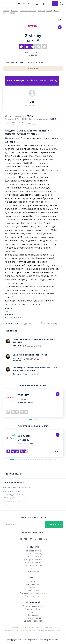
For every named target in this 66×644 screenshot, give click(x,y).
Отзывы (22, 440)
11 (41, 53)
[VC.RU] (45, 539)
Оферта (48, 631)
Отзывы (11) (21, 63)
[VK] (26, 539)
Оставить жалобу (33, 554)
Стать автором (33, 557)
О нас (33, 582)
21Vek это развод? (45, 11)
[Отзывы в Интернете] (6, 3)
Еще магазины (33, 68)
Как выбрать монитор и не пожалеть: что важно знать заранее (35, 369)
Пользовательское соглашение (32, 631)
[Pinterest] (31, 539)
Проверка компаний (33, 560)
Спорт (9, 508)
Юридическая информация (20, 628)
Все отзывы (33, 572)
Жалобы (40, 63)
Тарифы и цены (33, 618)
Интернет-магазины (28, 11)
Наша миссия (33, 585)
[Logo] (33, 26)
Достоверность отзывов (33, 593)
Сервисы (33, 588)
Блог (33, 569)
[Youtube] (40, 539)
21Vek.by (32, 116)
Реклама (33, 612)
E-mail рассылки (33, 563)
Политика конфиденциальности (44, 628)
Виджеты (33, 615)
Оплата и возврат (33, 621)
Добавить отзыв (55, 4)
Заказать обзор (33, 609)
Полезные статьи (33, 566)
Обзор (31, 63)
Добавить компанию (33, 606)
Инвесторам (33, 590)
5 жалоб (33, 55)
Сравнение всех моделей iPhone (30, 355)
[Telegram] (21, 539)
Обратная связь (33, 596)
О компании (9, 63)
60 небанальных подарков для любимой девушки (34, 341)
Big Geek (24, 436)
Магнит (23, 395)
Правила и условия (12, 631)
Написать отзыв (33, 551)
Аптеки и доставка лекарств (18, 488)
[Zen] (36, 539)
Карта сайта (57, 631)
